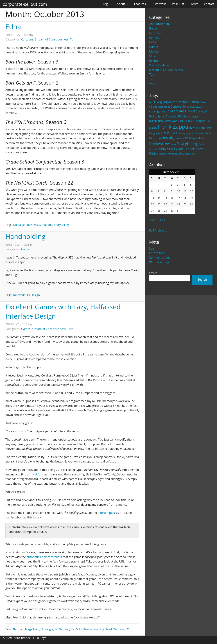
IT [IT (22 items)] (199, 128)
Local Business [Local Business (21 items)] (177, 133)
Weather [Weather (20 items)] (163, 154)
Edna (13, 27)
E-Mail (153, 42)
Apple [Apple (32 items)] (153, 102)
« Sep (153, 220)
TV (151, 79)
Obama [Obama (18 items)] (181, 138)
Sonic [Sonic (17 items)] (174, 144)
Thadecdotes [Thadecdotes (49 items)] (193, 149)
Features (140, 4)
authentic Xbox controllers (44, 557)
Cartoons (155, 33)
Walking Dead (103, 629)
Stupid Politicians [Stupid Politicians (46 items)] (171, 149)
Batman (18, 629)
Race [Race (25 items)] (202, 138)
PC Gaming (62, 629)
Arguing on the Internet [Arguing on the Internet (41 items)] (173, 102)
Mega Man (32, 629)
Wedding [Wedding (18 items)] (173, 154)
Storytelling (61, 225)
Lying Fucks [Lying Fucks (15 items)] (191, 133)
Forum (194, 4)
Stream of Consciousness (166, 70)
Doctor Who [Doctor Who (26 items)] (170, 121)
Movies (154, 51)
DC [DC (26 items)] (189, 116)
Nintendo (19, 295)
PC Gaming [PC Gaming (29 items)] (192, 138)
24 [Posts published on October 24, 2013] (178, 204)
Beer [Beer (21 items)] (204, 102)
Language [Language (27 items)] (155, 133)
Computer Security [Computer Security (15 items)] (195, 107)
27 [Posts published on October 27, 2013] (153, 211)
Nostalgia (19, 225)
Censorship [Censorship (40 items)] (178, 106)
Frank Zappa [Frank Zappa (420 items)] (173, 127)
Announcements (160, 24)
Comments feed (160, 258)
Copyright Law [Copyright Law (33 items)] (158, 111)
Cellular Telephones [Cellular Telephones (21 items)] (160, 107)
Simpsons (46, 225)
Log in (153, 248)
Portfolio (161, 4)
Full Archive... (158, 230)
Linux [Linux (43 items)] (165, 133)
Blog (105, 4)
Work (153, 84)
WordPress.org (159, 262)
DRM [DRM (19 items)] (180, 121)
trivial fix (35, 474)
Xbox (130, 629)
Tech (152, 74)
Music (153, 56)
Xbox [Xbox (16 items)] (193, 154)
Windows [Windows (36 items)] (184, 153)
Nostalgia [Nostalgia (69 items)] (169, 138)
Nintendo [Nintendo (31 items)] (155, 138)
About (121, 4)
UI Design (34, 295)
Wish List (178, 4)
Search (153, 273)
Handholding (25, 236)
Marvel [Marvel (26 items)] (200, 133)
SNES (74, 629)
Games (154, 47)
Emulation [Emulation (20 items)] (189, 121)
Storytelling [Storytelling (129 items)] (188, 143)
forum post (108, 513)
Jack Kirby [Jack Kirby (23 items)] (206, 128)
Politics (154, 61)
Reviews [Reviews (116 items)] (157, 143)
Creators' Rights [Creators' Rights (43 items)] (176, 116)
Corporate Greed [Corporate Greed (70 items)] (181, 111)
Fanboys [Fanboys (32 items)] (200, 121)
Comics (154, 38)
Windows (119, 629)
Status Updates (159, 65)
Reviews (32, 225)
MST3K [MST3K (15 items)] (208, 133)
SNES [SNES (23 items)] (168, 144)
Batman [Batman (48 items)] (195, 102)
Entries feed (157, 253)
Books (153, 28)
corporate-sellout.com (25, 4)
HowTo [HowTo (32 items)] (193, 128)
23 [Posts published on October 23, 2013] (172, 204)
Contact (209, 4)
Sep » (162, 220)
